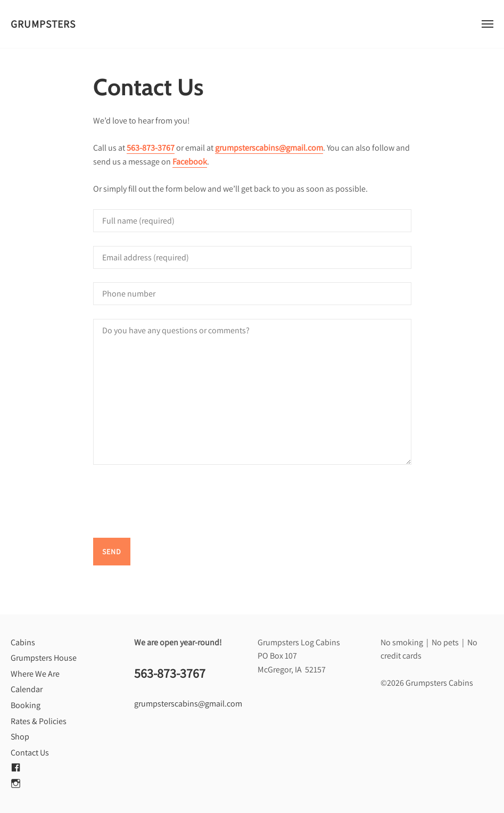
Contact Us (30, 753)
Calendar (27, 689)
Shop (20, 737)
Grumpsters (43, 24)
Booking (26, 705)
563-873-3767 (151, 148)
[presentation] (174, 503)
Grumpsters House (44, 658)
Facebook (190, 162)
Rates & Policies (39, 721)
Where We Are (35, 674)
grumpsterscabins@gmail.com (269, 148)
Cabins (23, 642)
